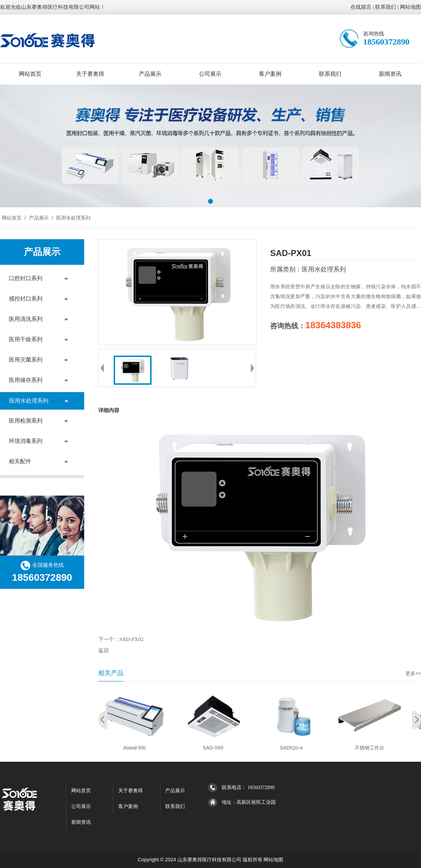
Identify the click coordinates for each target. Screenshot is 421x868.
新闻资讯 (390, 74)
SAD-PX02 (131, 639)
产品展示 (150, 74)
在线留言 (361, 7)
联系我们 (386, 7)
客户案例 (270, 74)
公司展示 (210, 74)
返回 (103, 651)
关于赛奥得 (90, 74)
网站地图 (410, 7)
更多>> (413, 673)
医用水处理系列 (73, 218)
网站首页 (30, 74)
